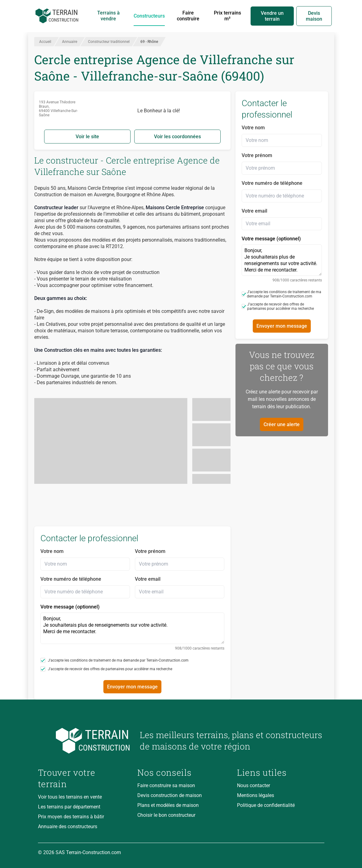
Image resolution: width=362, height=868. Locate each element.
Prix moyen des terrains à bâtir (71, 817)
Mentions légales (256, 795)
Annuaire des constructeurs (68, 826)
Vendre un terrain (272, 16)
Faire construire (188, 16)
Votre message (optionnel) (132, 627)
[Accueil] (57, 16)
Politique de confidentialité (266, 805)
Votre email (148, 579)
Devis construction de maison (170, 795)
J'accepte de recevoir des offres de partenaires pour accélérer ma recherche (106, 669)
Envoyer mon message (132, 687)
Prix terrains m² (227, 16)
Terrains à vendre (108, 16)
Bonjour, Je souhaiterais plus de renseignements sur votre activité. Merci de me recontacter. (132, 628)
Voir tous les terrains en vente (70, 797)
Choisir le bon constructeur (166, 815)
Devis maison (314, 16)
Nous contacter (254, 785)
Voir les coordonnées (177, 137)
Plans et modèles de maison (168, 805)
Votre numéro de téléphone (71, 579)
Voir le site (87, 137)
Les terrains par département (69, 807)
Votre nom (52, 551)
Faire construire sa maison (166, 785)
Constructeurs (149, 16)
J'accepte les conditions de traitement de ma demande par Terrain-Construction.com (114, 660)
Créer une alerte (282, 424)
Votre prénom (150, 551)
